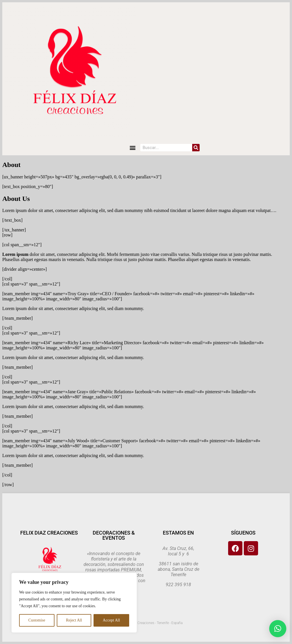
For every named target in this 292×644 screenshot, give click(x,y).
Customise (37, 620)
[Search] (196, 148)
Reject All (74, 620)
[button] (133, 148)
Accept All (111, 620)
